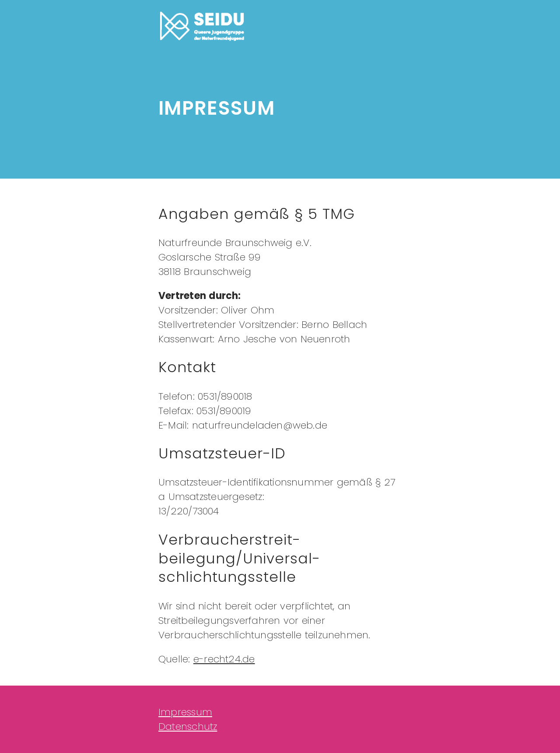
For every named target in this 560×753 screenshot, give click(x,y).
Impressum (185, 712)
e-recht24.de (224, 659)
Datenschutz (188, 727)
